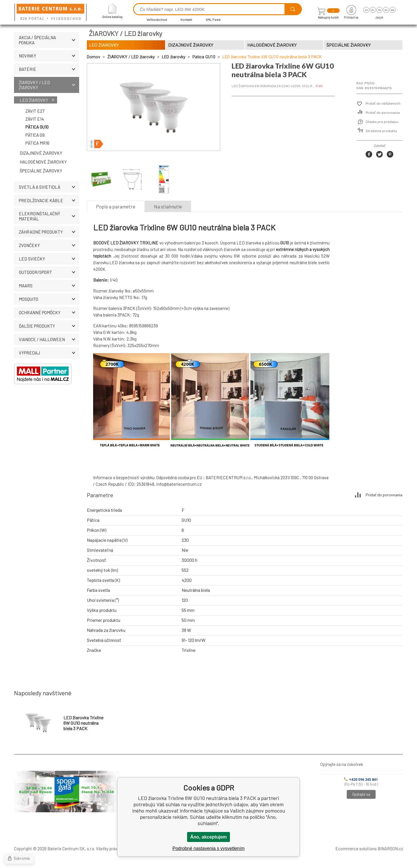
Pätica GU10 (37, 127)
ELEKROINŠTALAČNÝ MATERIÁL (49, 216)
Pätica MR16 (37, 143)
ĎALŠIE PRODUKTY (49, 326)
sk (379, 10)
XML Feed (213, 19)
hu (386, 10)
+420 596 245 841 (361, 780)
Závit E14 (35, 119)
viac (319, 85)
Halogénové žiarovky (43, 162)
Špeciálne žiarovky (41, 171)
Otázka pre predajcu (382, 122)
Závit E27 (35, 111)
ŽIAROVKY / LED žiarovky (49, 85)
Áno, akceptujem (209, 837)
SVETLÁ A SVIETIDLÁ (49, 187)
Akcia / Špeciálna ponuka (49, 40)
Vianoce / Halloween (49, 339)
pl (373, 10)
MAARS (49, 286)
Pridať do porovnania (383, 113)
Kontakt (186, 19)
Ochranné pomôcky (49, 312)
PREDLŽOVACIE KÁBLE (49, 200)
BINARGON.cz (390, 849)
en (393, 10)
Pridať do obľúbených (383, 103)
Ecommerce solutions (356, 849)
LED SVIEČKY (49, 259)
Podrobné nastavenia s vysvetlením (209, 848)
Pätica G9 (35, 135)
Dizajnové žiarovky (41, 153)
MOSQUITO (49, 299)
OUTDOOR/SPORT (49, 272)
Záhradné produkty (49, 232)
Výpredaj (49, 353)
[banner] (51, 13)
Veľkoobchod (157, 19)
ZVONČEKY (49, 245)
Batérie (49, 69)
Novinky (49, 56)
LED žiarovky (34, 100)
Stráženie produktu (381, 131)
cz (366, 10)
